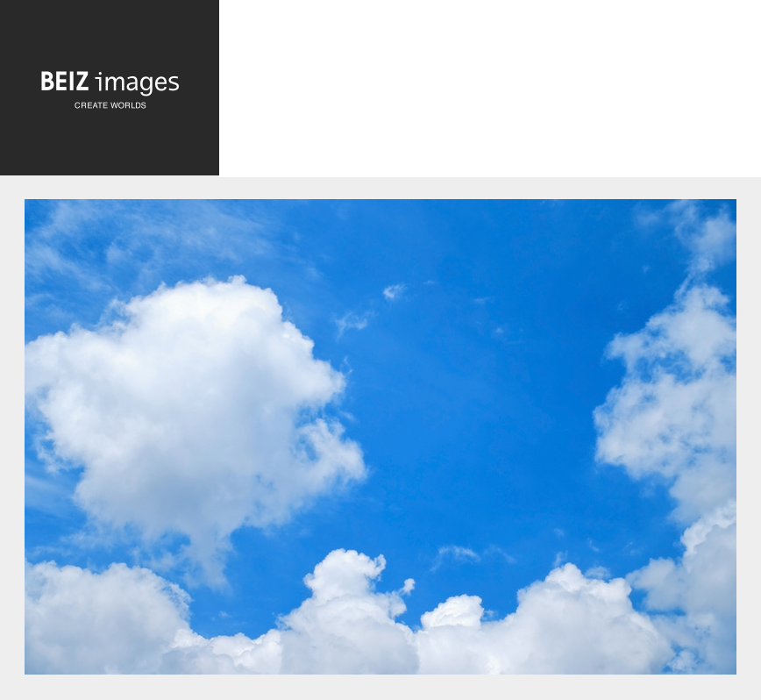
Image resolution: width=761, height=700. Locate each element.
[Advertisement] (490, 104)
